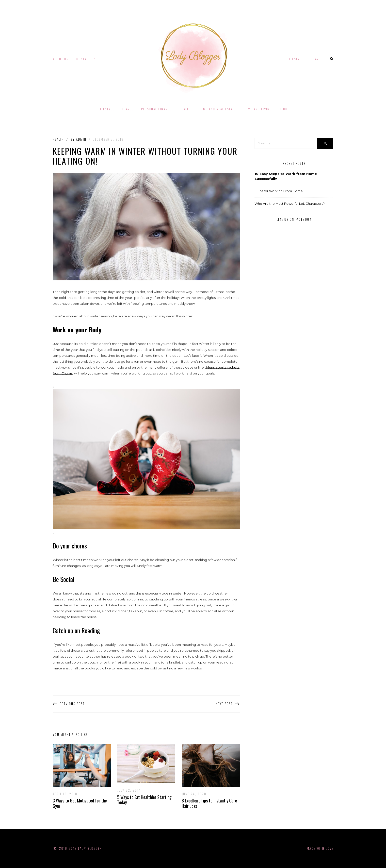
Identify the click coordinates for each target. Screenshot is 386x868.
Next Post (228, 704)
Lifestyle (295, 59)
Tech (284, 109)
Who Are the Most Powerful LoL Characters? (290, 204)
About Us (61, 59)
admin (81, 139)
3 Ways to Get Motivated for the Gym (80, 803)
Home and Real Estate (217, 109)
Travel (317, 59)
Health (185, 109)
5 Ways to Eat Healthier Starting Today (144, 800)
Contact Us (86, 59)
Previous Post (69, 704)
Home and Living (258, 109)
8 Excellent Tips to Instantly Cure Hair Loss (209, 803)
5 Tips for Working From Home (279, 191)
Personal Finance (156, 109)
